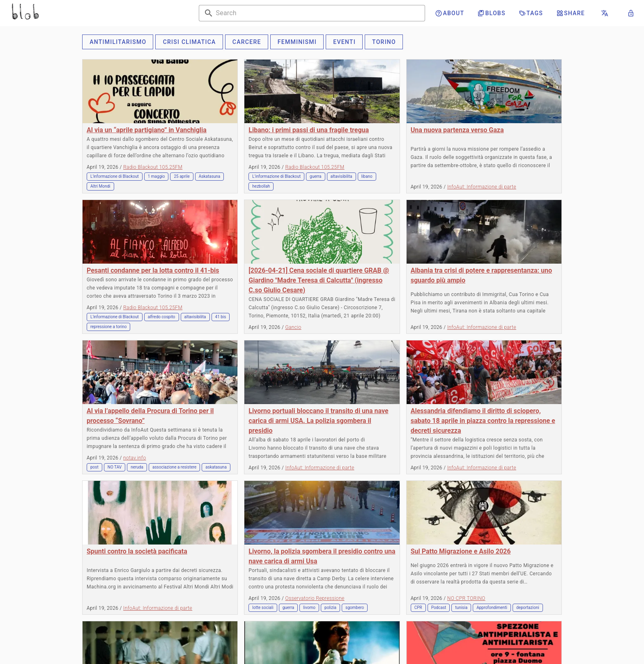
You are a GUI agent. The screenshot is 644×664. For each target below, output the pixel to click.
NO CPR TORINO (466, 598)
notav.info (135, 458)
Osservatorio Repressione (315, 598)
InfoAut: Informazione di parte (482, 187)
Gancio (293, 327)
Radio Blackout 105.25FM (153, 167)
